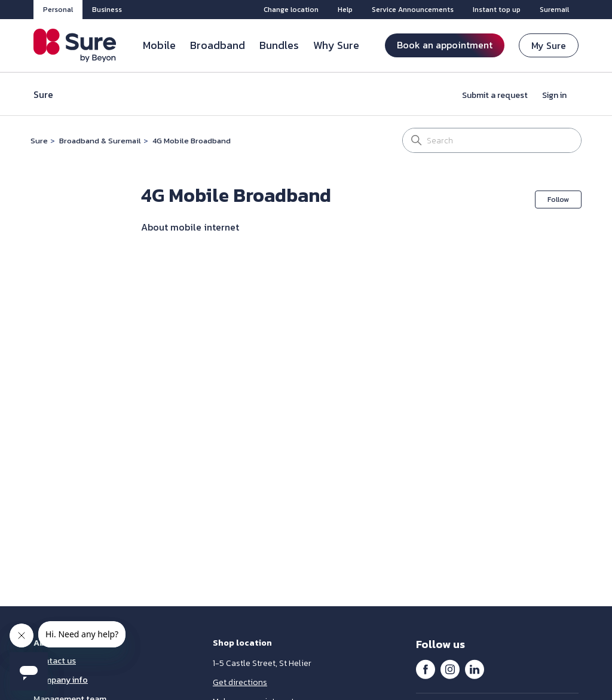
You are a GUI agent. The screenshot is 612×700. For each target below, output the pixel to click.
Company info (61, 680)
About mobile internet (190, 227)
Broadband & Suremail (100, 141)
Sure (39, 141)
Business (107, 10)
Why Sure (336, 45)
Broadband (218, 45)
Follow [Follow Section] (558, 199)
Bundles (279, 45)
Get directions (240, 682)
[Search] (492, 140)
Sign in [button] (554, 95)
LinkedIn (475, 669)
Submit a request (495, 95)
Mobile (159, 45)
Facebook (426, 669)
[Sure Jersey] (75, 45)
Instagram (450, 669)
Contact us (55, 661)
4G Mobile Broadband (192, 141)
